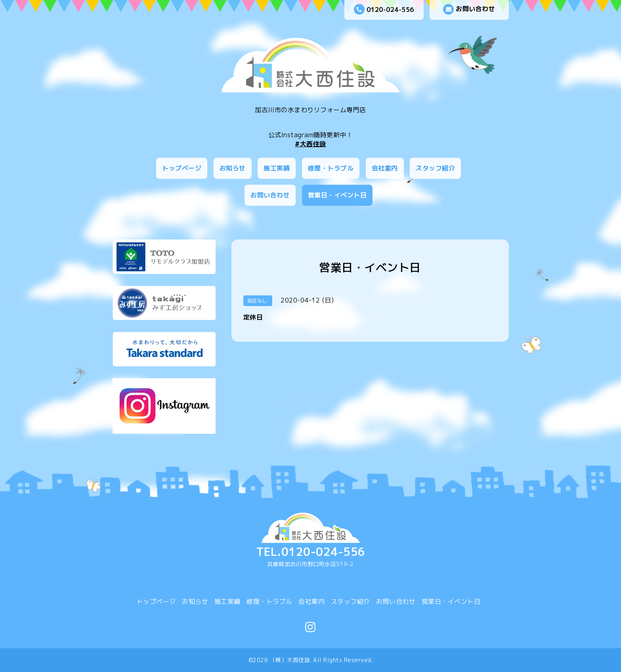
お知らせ (233, 168)
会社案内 (385, 168)
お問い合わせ (469, 9)
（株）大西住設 (290, 660)
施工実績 (277, 168)
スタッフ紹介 (435, 168)
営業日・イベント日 (337, 195)
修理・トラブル (331, 168)
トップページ (182, 168)
